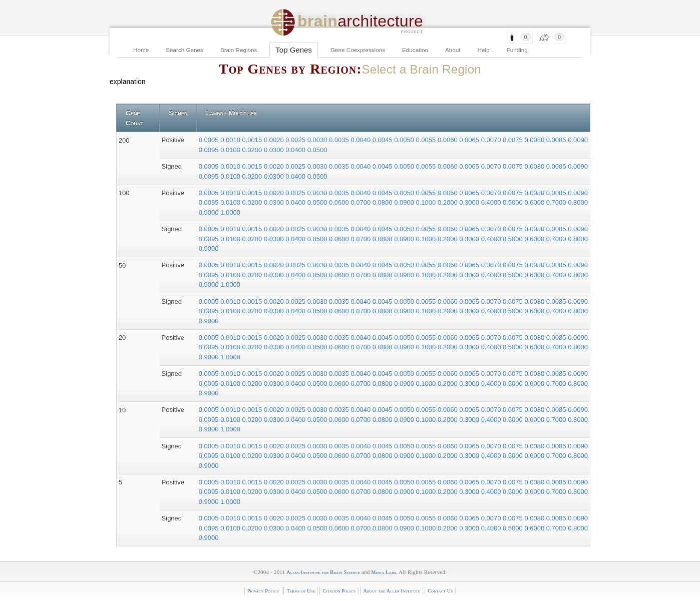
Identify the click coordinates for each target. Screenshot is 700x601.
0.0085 (557, 140)
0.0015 (253, 140)
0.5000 (513, 202)
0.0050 (405, 140)
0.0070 (492, 140)
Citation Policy (339, 591)
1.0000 (230, 212)
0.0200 (253, 150)
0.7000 (557, 202)
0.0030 (318, 140)
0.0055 (427, 140)
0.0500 (317, 150)
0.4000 (492, 202)
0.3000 (470, 202)
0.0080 (535, 140)
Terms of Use (301, 591)
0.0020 (275, 140)
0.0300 (275, 150)
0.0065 (470, 140)
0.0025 (296, 140)
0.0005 (210, 140)
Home (141, 50)
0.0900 (405, 202)
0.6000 (535, 202)
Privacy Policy (263, 591)
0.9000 (210, 212)
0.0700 (361, 202)
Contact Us (440, 591)
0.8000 (578, 202)
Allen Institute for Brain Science (323, 572)
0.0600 (340, 202)
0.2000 (448, 202)
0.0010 (231, 140)
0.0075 (513, 140)
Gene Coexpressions (358, 50)
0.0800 (383, 202)
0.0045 (383, 140)
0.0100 (231, 150)
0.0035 (340, 140)
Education (415, 50)
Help (484, 50)
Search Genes (185, 50)
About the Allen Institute (392, 591)
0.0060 (448, 140)
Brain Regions (239, 50)
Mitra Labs (383, 572)
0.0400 (296, 150)
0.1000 (427, 202)
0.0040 (361, 140)
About (453, 50)
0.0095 (210, 150)
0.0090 (578, 140)
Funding (517, 50)
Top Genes (294, 50)
